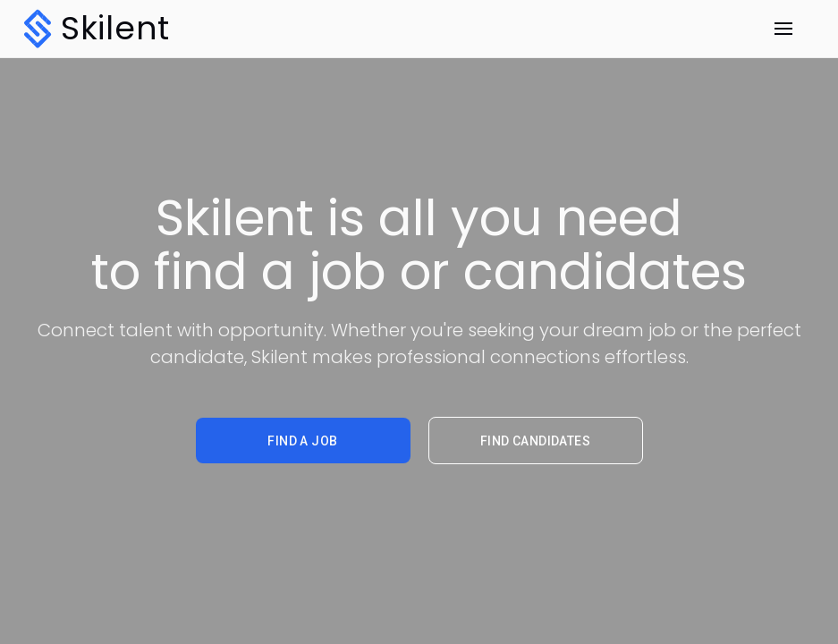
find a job (302, 441)
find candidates (535, 441)
